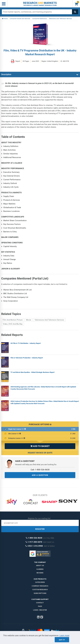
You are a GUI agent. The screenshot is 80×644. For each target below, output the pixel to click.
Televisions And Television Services (49, 320)
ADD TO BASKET (40, 446)
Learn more (64, 636)
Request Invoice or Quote (40, 453)
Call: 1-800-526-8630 (40, 470)
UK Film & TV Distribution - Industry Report (26, 343)
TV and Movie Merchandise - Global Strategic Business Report (32, 372)
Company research (40, 586)
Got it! (62, 640)
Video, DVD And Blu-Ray (13, 324)
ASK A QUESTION (40, 475)
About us (40, 565)
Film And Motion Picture (13, 320)
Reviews (40, 573)
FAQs (40, 606)
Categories (40, 582)
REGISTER (40, 529)
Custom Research (40, 590)
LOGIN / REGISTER (40, 610)
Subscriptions (40, 593)
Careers (40, 569)
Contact (40, 603)
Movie (29, 320)
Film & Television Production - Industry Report (27, 358)
